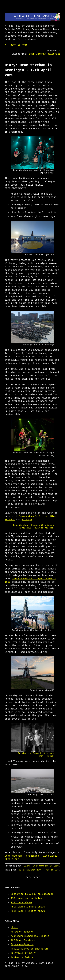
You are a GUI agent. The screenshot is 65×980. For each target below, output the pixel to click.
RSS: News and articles (26, 898)
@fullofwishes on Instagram (29, 949)
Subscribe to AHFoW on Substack (32, 894)
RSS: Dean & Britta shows (28, 911)
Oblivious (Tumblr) (24, 953)
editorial (54, 54)
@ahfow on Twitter (23, 958)
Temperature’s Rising (33, 516)
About (14, 928)
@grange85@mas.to (22, 945)
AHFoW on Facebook (23, 940)
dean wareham (37, 54)
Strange (27, 520)
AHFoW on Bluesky (22, 932)
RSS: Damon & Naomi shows (28, 907)
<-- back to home (16, 45)
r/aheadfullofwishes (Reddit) (31, 936)
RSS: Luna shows (21, 903)
